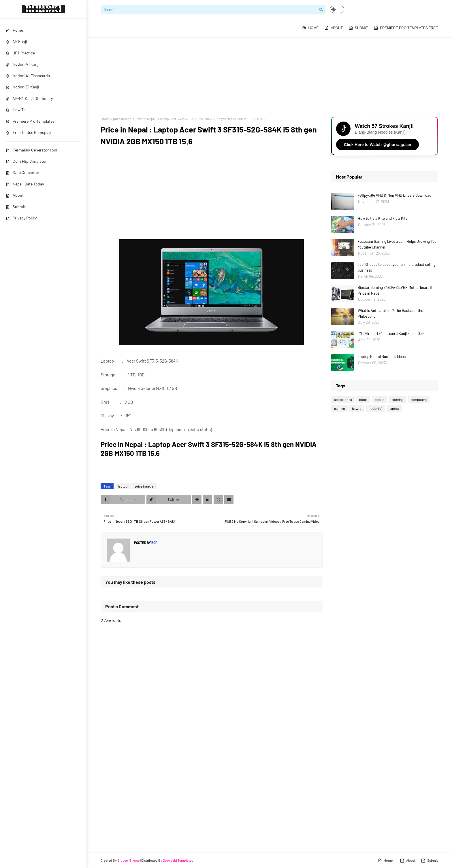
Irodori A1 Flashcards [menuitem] (28, 76)
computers (419, 399)
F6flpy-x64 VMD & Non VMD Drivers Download (394, 195)
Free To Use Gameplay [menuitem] (28, 132)
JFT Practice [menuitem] (20, 53)
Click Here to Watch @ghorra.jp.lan (377, 145)
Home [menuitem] (14, 30)
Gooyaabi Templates (178, 860)
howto (357, 408)
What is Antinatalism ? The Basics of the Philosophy (390, 313)
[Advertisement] (269, 68)
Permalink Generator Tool (31, 150)
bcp (154, 543)
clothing (397, 399)
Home (105, 119)
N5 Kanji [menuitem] (16, 41)
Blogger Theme (128, 860)
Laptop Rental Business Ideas (382, 357)
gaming (339, 408)
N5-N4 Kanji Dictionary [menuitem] (29, 98)
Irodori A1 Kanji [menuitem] (23, 64)
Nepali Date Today (25, 184)
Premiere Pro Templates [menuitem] (30, 121)
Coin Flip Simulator (26, 161)
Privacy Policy (21, 218)
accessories (343, 399)
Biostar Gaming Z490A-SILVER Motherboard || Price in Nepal (395, 290)
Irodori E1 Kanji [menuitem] (22, 87)
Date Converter (22, 172)
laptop (123, 486)
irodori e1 (375, 408)
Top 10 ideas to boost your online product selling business (397, 267)
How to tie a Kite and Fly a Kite (383, 218)
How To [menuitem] (16, 110)
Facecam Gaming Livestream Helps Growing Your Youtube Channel (398, 244)
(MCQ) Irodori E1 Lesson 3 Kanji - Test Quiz (391, 333)
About (15, 195)
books (380, 399)
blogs (363, 399)
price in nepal (123, 119)
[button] (337, 9)
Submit (16, 207)
